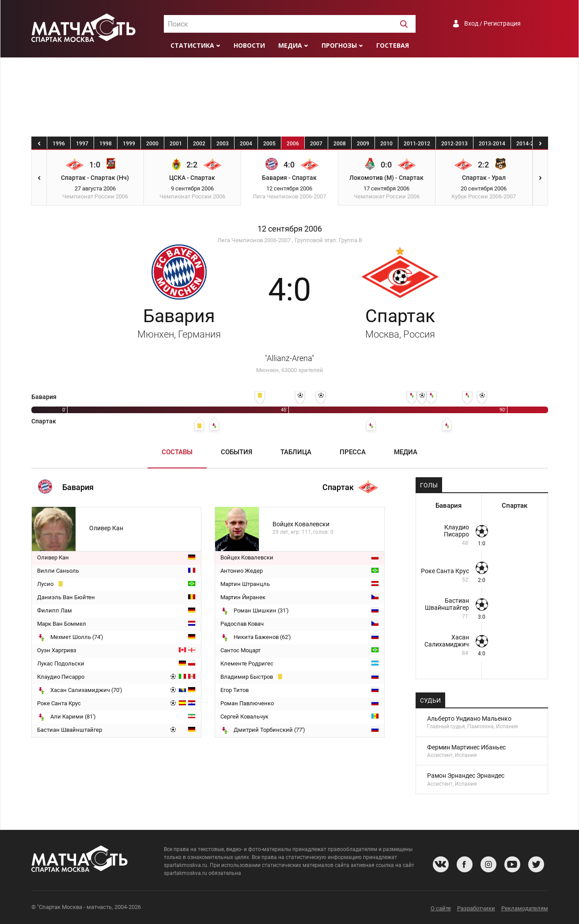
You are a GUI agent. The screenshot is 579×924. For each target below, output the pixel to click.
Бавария (179, 323)
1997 (82, 144)
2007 (316, 144)
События (237, 452)
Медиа (290, 45)
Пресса (353, 452)
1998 (106, 144)
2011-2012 (417, 144)
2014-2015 (530, 144)
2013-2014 (492, 144)
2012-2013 (454, 144)
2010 (386, 144)
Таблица (296, 452)
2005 (269, 144)
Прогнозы (339, 45)
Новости (249, 45)
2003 (223, 144)
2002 (199, 144)
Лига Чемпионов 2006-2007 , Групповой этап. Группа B (290, 240)
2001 (176, 144)
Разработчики (476, 908)
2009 (363, 144)
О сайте (441, 908)
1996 (59, 144)
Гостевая (393, 45)
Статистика (192, 45)
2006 (293, 144)
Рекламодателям (525, 908)
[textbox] (290, 24)
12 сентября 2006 (290, 229)
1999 (129, 144)
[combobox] (290, 24)
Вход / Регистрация (492, 23)
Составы (177, 452)
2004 (246, 144)
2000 (152, 144)
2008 (340, 144)
